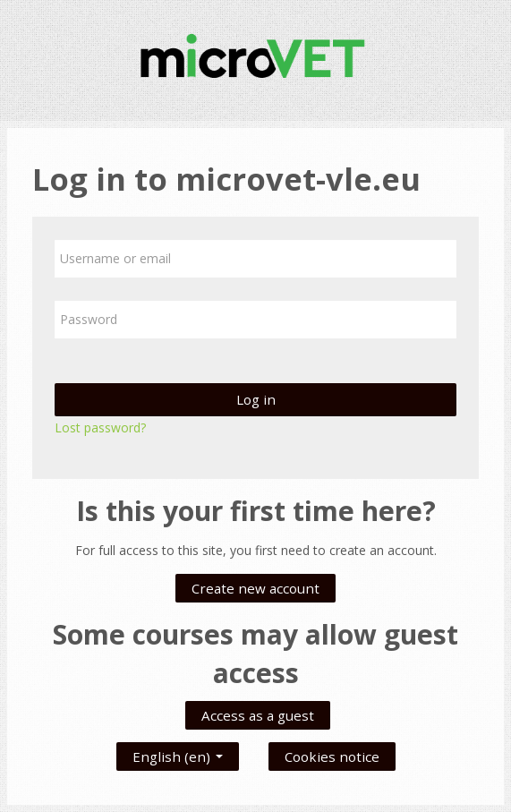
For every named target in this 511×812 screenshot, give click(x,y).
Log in (256, 399)
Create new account (255, 588)
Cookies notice (332, 756)
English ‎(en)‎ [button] (178, 753)
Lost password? (100, 427)
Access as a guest (258, 715)
